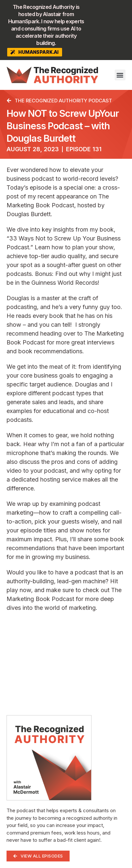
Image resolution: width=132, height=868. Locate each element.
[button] (120, 75)
